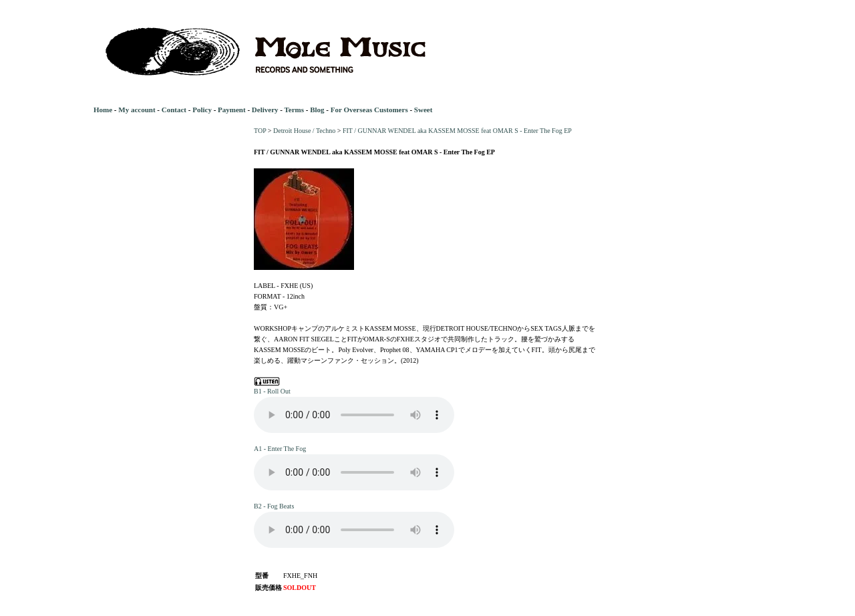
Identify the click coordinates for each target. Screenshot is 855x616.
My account (137, 110)
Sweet (423, 110)
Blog (317, 110)
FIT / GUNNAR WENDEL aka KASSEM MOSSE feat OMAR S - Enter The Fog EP (457, 131)
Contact (174, 110)
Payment (232, 110)
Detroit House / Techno (304, 131)
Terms (294, 110)
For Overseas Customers (369, 110)
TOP (260, 131)
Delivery (265, 110)
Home (103, 110)
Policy (202, 110)
